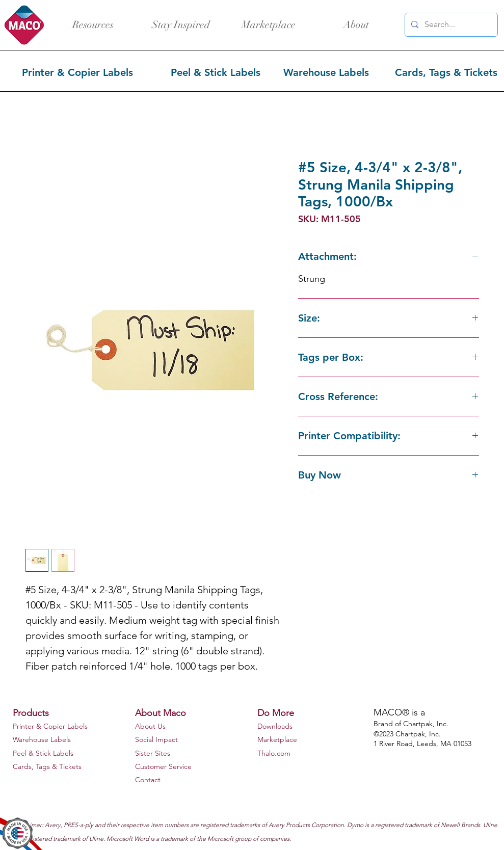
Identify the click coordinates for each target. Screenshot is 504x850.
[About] (356, 25)
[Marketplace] (269, 25)
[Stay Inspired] (181, 25)
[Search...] (450, 25)
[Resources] (93, 25)
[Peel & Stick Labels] (217, 72)
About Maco (161, 713)
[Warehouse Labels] (327, 72)
